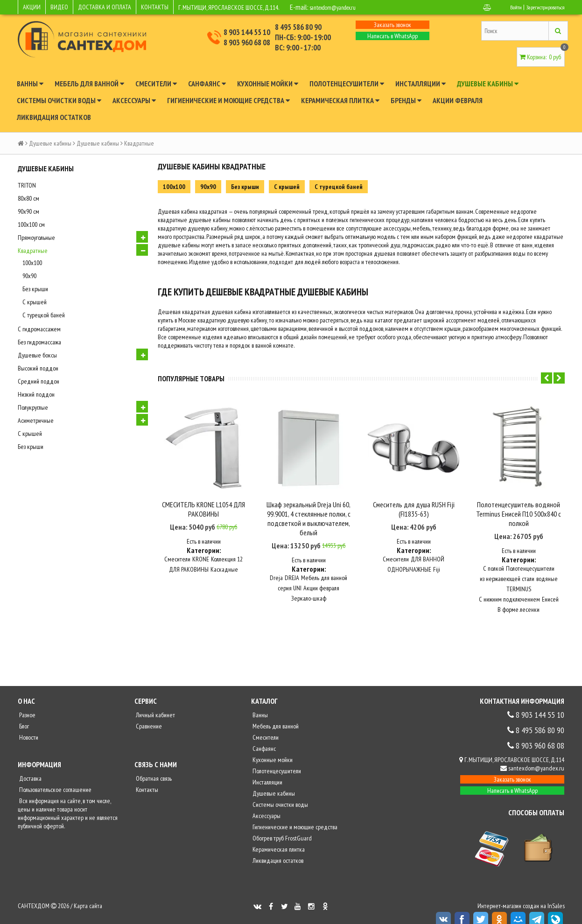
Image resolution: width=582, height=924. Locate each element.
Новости (28, 726)
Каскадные (224, 558)
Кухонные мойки (268, 84)
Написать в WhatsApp (393, 36)
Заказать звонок (393, 25)
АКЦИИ (32, 7)
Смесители (156, 84)
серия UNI (290, 577)
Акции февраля (458, 100)
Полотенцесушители (347, 84)
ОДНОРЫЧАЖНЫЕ (409, 558)
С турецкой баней (44, 315)
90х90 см (28, 211)
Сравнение (148, 715)
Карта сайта (88, 895)
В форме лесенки (519, 598)
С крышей (35, 302)
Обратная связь (153, 767)
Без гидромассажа (39, 342)
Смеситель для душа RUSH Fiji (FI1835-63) (414, 497)
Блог (23, 715)
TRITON (27, 185)
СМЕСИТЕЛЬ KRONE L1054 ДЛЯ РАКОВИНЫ (203, 497)
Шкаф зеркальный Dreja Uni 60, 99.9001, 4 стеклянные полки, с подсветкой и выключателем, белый (309, 507)
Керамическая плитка (340, 100)
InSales (556, 895)
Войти (506, 7)
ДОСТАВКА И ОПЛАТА (105, 7)
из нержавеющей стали (507, 567)
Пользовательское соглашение (55, 778)
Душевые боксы (37, 355)
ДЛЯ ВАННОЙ (428, 548)
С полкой (494, 557)
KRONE (201, 548)
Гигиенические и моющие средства (228, 100)
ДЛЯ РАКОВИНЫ (189, 558)
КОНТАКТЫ (155, 7)
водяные (547, 567)
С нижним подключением (509, 588)
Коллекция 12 (227, 548)
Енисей (550, 588)
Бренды (406, 100)
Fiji (437, 558)
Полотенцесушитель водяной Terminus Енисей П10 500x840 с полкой (519, 502)
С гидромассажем (39, 329)
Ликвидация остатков (54, 117)
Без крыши (35, 289)
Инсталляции (421, 84)
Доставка (30, 767)
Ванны (30, 84)
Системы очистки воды (59, 100)
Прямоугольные (36, 238)
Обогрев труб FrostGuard (281, 827)
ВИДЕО (59, 7)
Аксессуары (134, 100)
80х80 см (28, 198)
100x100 (32, 263)
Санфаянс (207, 84)
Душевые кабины (488, 84)
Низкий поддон (36, 394)
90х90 (29, 276)
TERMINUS (519, 578)
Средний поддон (39, 381)
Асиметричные (36, 420)
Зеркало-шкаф (309, 587)
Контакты (146, 778)
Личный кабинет (155, 704)
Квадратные (33, 251)
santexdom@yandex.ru (341, 7)
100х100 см (31, 224)
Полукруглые (33, 407)
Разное (27, 704)
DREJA (292, 567)
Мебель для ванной (89, 84)
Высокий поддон (38, 368)
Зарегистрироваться (541, 7)
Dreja (276, 567)
